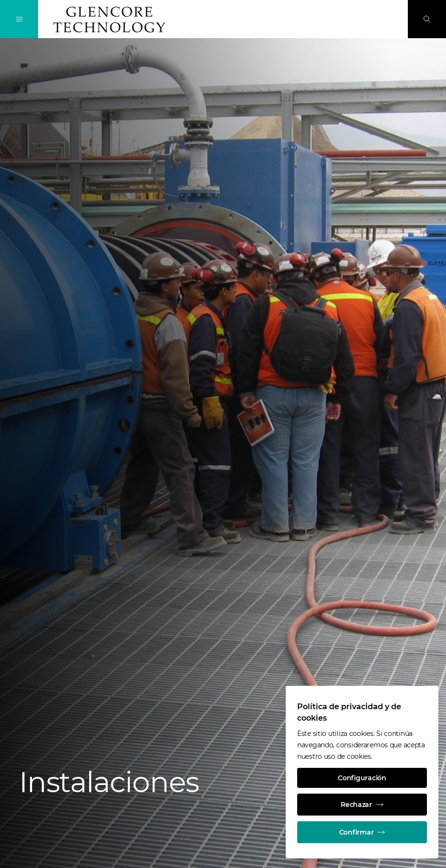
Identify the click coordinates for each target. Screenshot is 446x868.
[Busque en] (427, 19)
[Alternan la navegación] (19, 19)
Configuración (362, 778)
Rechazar (362, 805)
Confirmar (362, 832)
